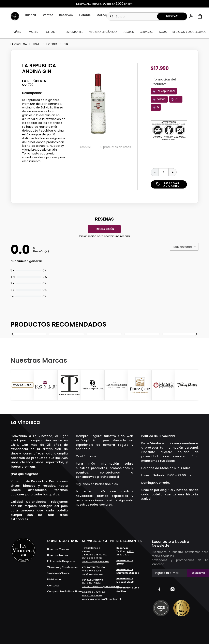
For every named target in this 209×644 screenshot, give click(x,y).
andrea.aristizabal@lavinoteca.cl (101, 586)
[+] (173, 172)
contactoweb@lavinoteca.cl (97, 477)
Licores (52, 44)
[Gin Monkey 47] (142, 334)
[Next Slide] (195, 385)
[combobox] (147, 16)
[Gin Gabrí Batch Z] (29, 334)
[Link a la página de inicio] (20, 44)
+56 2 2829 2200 (92, 558)
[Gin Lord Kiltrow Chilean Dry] (104, 334)
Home (37, 44)
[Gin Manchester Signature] (180, 334)
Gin (66, 44)
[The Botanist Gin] (66, 334)
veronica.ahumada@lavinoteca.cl (101, 599)
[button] (192, 16)
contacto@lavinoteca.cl (96, 561)
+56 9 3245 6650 (92, 596)
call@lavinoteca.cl (93, 574)
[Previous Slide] (14, 385)
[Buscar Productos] (172, 16)
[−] (155, 172)
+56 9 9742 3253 (92, 571)
